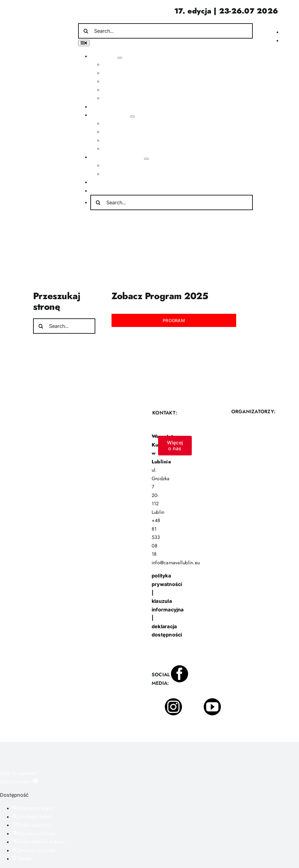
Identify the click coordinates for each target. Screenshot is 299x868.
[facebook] (180, 674)
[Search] (86, 31)
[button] (19, 781)
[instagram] (173, 707)
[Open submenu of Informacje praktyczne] (146, 159)
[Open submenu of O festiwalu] (120, 58)
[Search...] (165, 31)
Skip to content (19, 773)
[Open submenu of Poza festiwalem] (132, 117)
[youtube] (212, 707)
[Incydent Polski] (262, 24)
